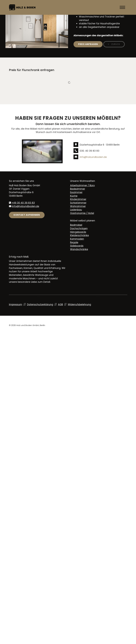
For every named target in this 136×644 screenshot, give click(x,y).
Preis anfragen (88, 44)
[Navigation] (122, 7)
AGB (60, 304)
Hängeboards (78, 232)
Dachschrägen (79, 228)
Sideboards (77, 246)
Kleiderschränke (79, 235)
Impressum (16, 304)
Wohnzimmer (78, 206)
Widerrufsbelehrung (79, 304)
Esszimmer (76, 192)
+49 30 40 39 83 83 (23, 203)
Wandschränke (79, 249)
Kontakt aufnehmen (27, 215)
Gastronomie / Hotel (82, 213)
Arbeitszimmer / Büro (82, 185)
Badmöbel (76, 225)
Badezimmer (78, 189)
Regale (74, 242)
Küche (74, 196)
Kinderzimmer (78, 199)
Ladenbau (76, 210)
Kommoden (77, 239)
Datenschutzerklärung (40, 304)
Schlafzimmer (78, 203)
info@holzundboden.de (93, 157)
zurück (115, 44)
